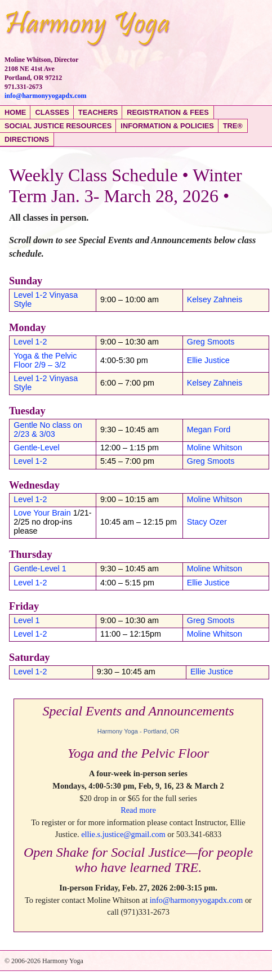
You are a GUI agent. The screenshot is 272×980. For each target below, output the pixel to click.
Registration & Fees (168, 112)
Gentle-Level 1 (40, 569)
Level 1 (26, 620)
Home (15, 112)
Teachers (98, 112)
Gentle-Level (37, 448)
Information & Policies (167, 126)
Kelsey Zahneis (215, 299)
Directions (27, 139)
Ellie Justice (208, 360)
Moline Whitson (215, 448)
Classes (52, 112)
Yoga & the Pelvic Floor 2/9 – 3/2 (45, 360)
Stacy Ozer (207, 522)
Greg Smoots (211, 342)
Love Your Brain (42, 513)
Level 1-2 (30, 342)
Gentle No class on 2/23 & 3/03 (48, 429)
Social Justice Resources (58, 126)
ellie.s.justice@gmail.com (123, 834)
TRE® (233, 126)
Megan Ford (209, 429)
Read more (138, 810)
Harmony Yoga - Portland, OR (139, 731)
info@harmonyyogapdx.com (46, 96)
